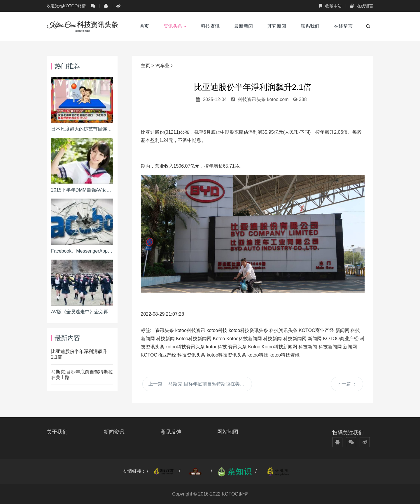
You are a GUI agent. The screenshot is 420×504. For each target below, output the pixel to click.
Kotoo (219, 339)
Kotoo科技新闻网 (194, 339)
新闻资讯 (114, 432)
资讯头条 (175, 26)
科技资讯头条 (283, 330)
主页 (146, 66)
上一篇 (199, 384)
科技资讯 (210, 26)
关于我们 (57, 432)
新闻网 (342, 330)
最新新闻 (244, 26)
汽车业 (162, 66)
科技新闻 (165, 339)
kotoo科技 (217, 330)
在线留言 (362, 6)
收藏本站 (330, 6)
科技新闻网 (295, 339)
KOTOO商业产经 (316, 330)
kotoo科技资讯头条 (248, 330)
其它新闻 (277, 26)
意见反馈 (171, 432)
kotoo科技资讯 (190, 330)
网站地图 (228, 432)
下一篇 (347, 384)
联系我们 (310, 26)
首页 (144, 26)
